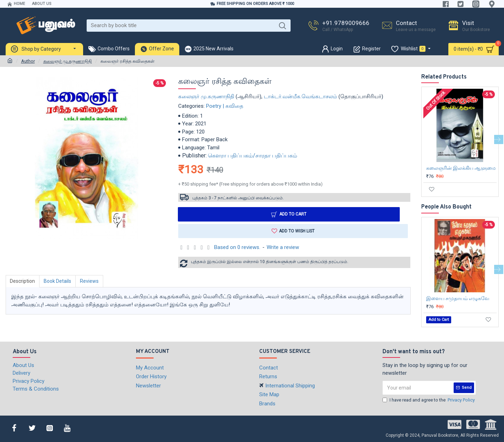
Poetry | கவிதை (225, 106)
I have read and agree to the (429, 400)
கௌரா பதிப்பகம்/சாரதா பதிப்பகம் (253, 155)
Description (23, 281)
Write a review (283, 248)
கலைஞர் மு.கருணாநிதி (68, 61)
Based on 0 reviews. (237, 248)
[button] (499, 139)
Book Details (58, 281)
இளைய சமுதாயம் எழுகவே (458, 298)
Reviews (90, 281)
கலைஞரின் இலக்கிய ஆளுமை (461, 168)
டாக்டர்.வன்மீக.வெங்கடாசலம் (300, 97)
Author (28, 61)
